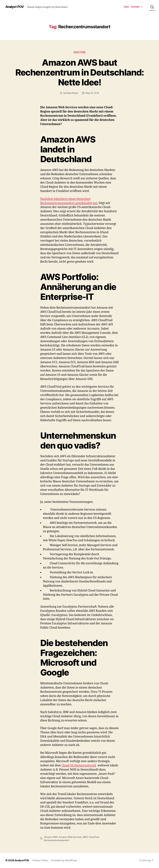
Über (126, 7)
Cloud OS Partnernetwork (79, 765)
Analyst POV (15, 7)
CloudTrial (94, 837)
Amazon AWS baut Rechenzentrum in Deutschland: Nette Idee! (80, 72)
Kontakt (135, 7)
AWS (85, 837)
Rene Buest (72, 93)
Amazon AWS (51, 837)
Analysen (79, 52)
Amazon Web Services (70, 837)
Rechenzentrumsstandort (57, 840)
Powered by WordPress (64, 860)
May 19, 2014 (92, 93)
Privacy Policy (40, 860)
